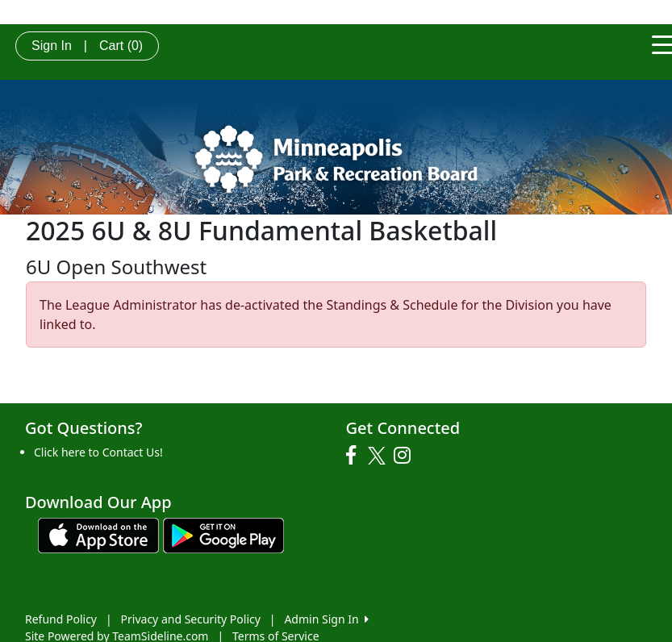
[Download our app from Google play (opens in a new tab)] (223, 534)
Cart (121, 46)
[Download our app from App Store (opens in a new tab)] (98, 534)
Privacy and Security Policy (191, 619)
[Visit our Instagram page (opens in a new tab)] (406, 456)
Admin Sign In (326, 619)
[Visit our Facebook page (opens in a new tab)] (355, 456)
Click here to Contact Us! (98, 452)
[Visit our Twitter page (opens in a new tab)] (379, 456)
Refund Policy (61, 619)
